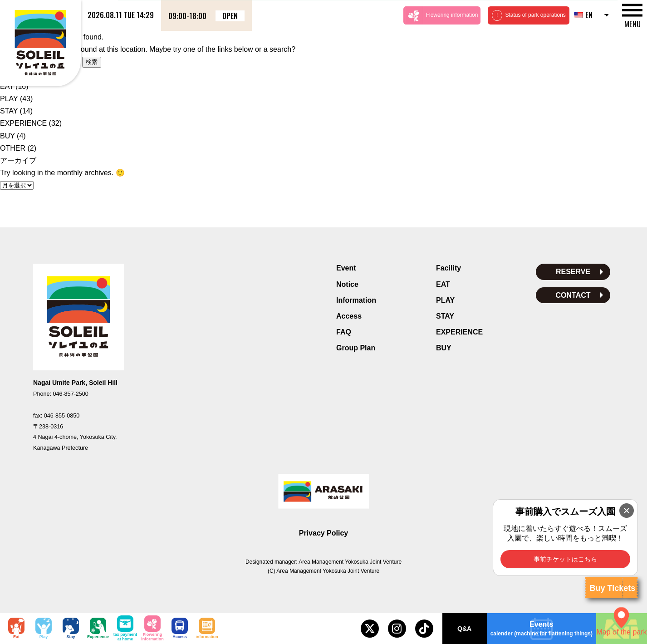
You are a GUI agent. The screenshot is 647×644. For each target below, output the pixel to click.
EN (583, 15)
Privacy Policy (324, 533)
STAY (9, 111)
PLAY (9, 99)
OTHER (13, 148)
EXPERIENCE (23, 123)
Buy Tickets (612, 588)
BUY (7, 136)
